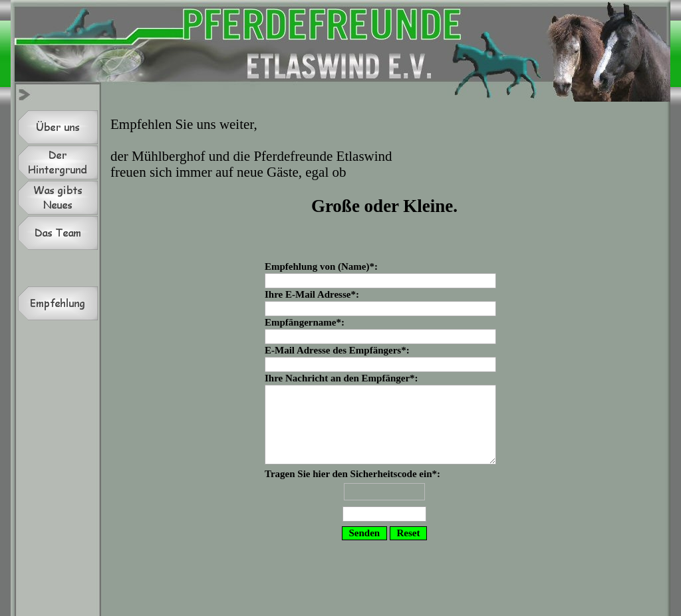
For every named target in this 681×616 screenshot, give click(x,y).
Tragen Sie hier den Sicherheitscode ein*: (384, 496)
